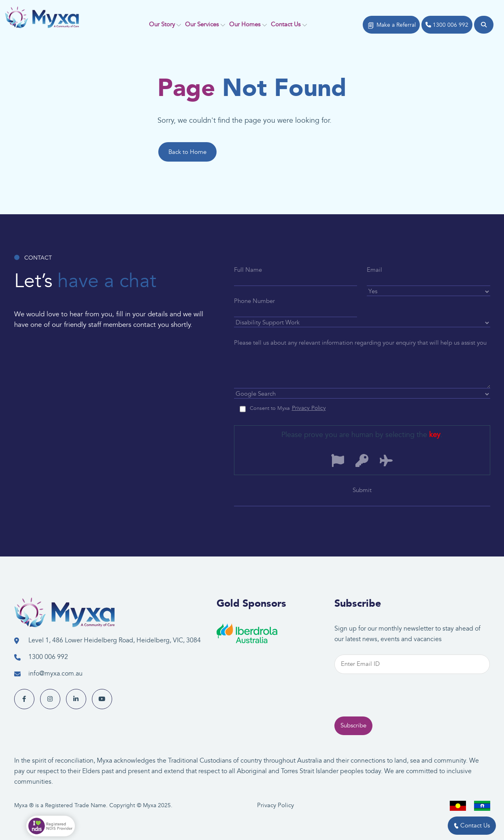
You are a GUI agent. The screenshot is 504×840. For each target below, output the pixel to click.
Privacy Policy (275, 805)
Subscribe (353, 740)
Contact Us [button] (286, 25)
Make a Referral (391, 26)
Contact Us (472, 826)
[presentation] (396, 710)
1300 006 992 (447, 25)
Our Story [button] (162, 25)
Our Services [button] (202, 25)
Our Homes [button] (245, 25)
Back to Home (187, 152)
